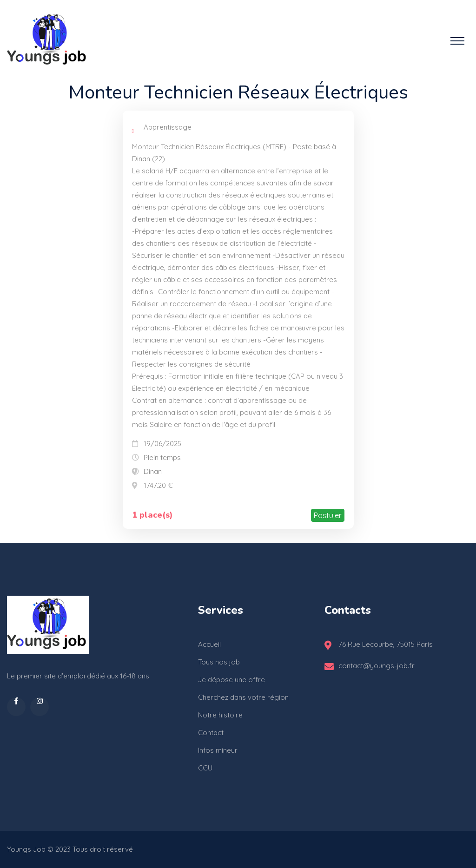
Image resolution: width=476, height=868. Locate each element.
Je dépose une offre (231, 680)
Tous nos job (219, 662)
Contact (211, 733)
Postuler (328, 515)
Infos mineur (218, 750)
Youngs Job (26, 849)
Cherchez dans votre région (243, 697)
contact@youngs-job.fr (377, 666)
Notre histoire (220, 715)
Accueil (209, 644)
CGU (205, 768)
